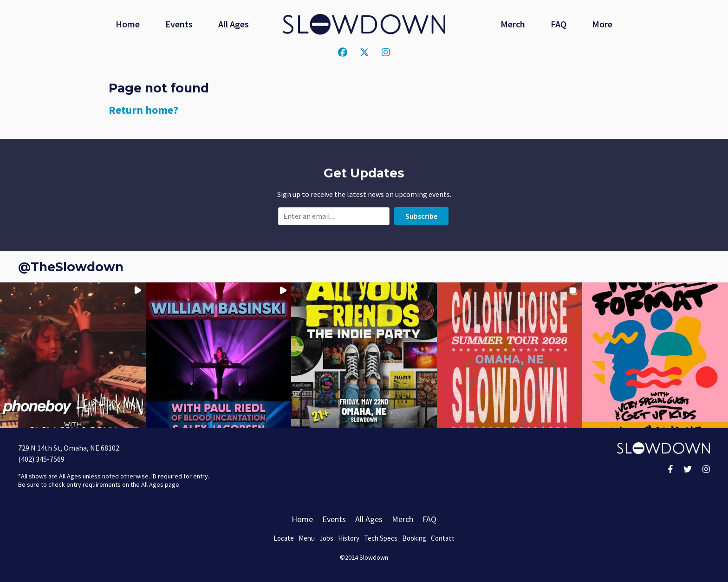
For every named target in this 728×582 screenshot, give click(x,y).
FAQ (559, 24)
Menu (307, 538)
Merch (513, 24)
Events (179, 24)
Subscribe (421, 216)
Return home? (143, 110)
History (349, 538)
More (602, 24)
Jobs (326, 538)
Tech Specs (381, 538)
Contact (443, 538)
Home (128, 24)
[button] (73, 355)
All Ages (234, 24)
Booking (414, 538)
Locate (284, 538)
